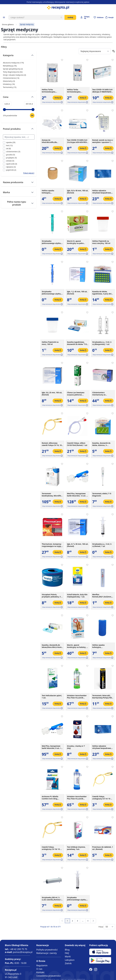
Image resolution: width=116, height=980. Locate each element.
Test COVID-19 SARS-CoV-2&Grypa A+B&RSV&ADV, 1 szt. (103, 91)
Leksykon (70, 960)
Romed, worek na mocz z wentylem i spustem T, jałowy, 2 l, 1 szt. (103, 141)
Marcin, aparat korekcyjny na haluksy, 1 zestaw (77, 646)
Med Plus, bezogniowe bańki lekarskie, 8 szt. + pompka (52, 747)
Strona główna (8, 25)
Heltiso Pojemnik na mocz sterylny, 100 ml (101, 242)
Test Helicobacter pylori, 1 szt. (52, 697)
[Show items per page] (109, 927)
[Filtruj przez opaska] (9, 142)
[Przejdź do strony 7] (83, 921)
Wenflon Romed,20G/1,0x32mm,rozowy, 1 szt (103, 596)
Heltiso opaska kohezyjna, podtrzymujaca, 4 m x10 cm (102, 646)
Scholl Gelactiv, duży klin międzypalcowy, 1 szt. (77, 596)
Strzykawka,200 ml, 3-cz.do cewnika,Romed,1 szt (52, 899)
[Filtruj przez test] (8, 145)
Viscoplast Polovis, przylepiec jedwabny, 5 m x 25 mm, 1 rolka (52, 596)
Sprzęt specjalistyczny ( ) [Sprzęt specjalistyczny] (13, 69)
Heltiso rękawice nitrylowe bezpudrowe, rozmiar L (102, 747)
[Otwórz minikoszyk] (110, 17)
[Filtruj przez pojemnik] (10, 170)
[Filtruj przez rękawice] (9, 167)
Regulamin (42, 965)
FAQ (67, 953)
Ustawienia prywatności (49, 976)
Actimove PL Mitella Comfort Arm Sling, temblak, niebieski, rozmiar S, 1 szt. (50, 798)
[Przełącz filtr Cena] (19, 98)
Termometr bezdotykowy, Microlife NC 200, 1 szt (51, 495)
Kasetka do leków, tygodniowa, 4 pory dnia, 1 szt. (103, 293)
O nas (39, 969)
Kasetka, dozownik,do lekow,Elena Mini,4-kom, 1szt (52, 646)
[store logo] (58, 8)
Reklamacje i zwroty (46, 953)
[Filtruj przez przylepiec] (10, 158)
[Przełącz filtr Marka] (19, 192)
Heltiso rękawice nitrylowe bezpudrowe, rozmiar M (102, 192)
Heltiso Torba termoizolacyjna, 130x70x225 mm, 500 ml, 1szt (77, 91)
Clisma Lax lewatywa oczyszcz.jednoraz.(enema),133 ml (76, 394)
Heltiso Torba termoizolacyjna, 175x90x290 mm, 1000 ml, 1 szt (51, 91)
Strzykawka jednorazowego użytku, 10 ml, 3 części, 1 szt (77, 899)
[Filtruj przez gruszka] (9, 155)
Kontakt (40, 972)
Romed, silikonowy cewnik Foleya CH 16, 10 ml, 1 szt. (52, 444)
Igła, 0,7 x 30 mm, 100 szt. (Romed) (78, 545)
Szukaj (70, 17)
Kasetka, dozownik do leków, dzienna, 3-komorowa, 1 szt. (101, 444)
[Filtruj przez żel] (7, 148)
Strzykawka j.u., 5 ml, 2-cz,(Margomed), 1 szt (102, 343)
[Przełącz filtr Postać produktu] (19, 130)
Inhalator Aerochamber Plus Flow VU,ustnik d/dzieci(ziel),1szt (77, 697)
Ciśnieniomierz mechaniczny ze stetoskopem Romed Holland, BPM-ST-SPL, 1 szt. (102, 394)
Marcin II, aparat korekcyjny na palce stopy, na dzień (75, 242)
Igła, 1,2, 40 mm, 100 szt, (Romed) (77, 293)
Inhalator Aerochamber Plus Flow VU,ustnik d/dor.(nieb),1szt (77, 798)
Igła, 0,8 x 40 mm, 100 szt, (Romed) (78, 192)
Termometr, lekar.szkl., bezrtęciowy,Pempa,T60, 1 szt (102, 697)
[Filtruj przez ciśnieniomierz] (12, 152)
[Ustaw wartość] (32, 115)
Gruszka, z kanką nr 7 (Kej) (76, 747)
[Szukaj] (61, 17)
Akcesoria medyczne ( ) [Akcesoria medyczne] (13, 63)
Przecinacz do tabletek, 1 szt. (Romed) (103, 848)
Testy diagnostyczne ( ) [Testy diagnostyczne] (13, 72)
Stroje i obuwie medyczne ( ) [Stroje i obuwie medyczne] (14, 75)
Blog (67, 950)
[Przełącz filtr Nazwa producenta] (19, 182)
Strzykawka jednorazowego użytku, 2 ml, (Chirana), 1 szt (52, 293)
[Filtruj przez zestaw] (9, 161)
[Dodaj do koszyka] (58, 98)
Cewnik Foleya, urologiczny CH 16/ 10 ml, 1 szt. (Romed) (52, 848)
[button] (61, 102)
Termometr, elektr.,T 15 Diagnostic (102, 495)
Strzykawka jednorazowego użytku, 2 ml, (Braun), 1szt (52, 242)
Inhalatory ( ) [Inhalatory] (9, 84)
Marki (68, 956)
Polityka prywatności (47, 950)
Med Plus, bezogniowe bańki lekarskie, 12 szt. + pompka (77, 495)
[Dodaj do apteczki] (62, 60)
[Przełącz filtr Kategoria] (19, 56)
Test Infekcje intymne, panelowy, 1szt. (76, 848)
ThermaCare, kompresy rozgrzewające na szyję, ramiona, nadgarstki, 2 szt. (52, 545)
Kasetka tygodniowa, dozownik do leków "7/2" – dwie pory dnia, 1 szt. (77, 343)
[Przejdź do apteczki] (99, 17)
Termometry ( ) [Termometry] (10, 87)
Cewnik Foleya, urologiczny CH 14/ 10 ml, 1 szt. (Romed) (103, 798)
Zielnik (68, 963)
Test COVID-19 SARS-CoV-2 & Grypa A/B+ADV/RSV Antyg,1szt (77, 141)
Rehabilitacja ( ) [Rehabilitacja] (10, 66)
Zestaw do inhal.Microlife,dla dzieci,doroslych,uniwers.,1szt (52, 141)
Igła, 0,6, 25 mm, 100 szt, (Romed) (52, 394)
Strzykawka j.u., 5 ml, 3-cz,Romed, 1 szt (102, 545)
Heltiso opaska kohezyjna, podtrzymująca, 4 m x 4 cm (52, 192)
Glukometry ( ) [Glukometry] (9, 81)
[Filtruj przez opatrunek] (10, 164)
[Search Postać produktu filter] (19, 137)
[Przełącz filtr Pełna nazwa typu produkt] (19, 203)
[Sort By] (95, 51)
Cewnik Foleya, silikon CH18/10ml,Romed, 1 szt (77, 444)
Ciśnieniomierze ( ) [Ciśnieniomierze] (11, 78)
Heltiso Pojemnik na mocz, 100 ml (50, 343)
